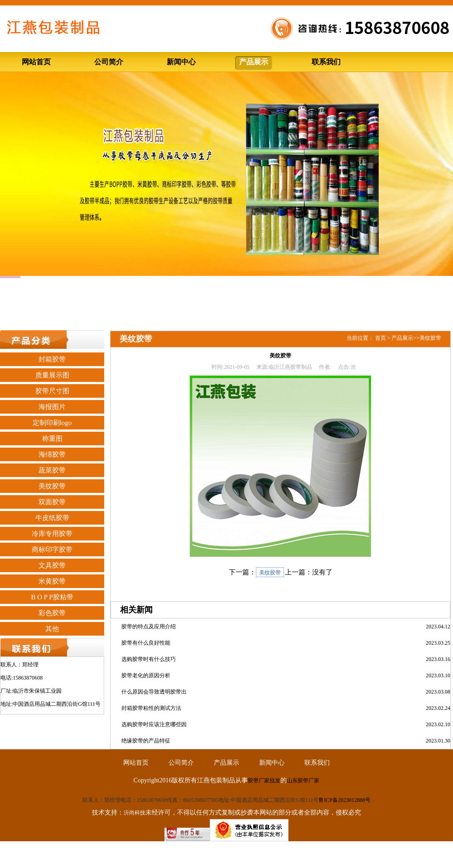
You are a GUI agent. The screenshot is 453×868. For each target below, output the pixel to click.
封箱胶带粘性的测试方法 (151, 708)
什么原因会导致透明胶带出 (154, 692)
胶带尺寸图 (52, 391)
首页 (381, 338)
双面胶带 (52, 502)
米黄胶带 (52, 581)
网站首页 (36, 62)
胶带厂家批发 (264, 781)
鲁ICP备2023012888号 (345, 800)
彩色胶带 (52, 613)
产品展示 (254, 62)
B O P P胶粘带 (52, 597)
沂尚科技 (135, 813)
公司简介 (109, 62)
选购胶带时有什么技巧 (149, 659)
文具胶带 (52, 565)
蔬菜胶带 (52, 470)
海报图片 (52, 407)
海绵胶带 (52, 454)
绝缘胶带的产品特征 (146, 741)
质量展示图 (52, 375)
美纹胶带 (52, 486)
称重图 (52, 439)
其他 (52, 629)
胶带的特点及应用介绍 (149, 627)
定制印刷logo (52, 423)
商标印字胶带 (52, 550)
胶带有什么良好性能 (146, 643)
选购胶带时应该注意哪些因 (154, 724)
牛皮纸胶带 (52, 518)
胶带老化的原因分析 (146, 675)
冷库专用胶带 (52, 534)
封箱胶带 (52, 359)
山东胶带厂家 (303, 781)
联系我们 (326, 62)
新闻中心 (181, 62)
